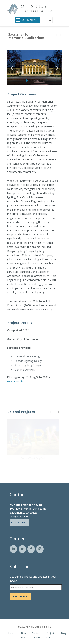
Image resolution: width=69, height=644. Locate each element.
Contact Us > (19, 522)
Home (12, 633)
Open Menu (30, 20)
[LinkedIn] (13, 549)
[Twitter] (22, 549)
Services (36, 633)
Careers (36, 637)
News (23, 637)
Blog (64, 633)
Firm (23, 633)
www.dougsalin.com (18, 381)
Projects (51, 633)
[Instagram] (40, 549)
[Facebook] (31, 549)
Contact (50, 637)
